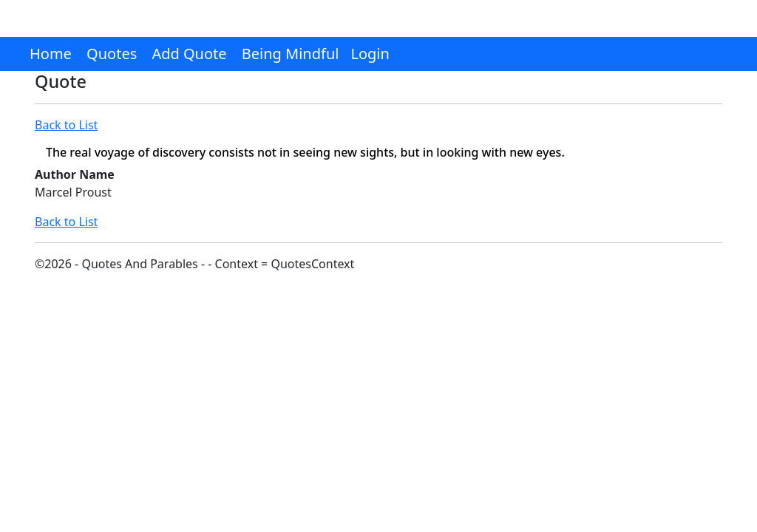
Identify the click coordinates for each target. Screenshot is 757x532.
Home (51, 54)
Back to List (66, 125)
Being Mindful (291, 54)
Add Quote (189, 54)
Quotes (112, 54)
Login (370, 54)
